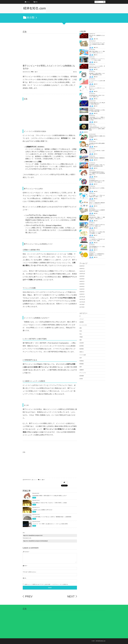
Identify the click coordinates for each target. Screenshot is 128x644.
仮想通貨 (82, 322)
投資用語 (82, 349)
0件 (33, 72)
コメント (35, 480)
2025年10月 (82, 274)
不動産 (81, 337)
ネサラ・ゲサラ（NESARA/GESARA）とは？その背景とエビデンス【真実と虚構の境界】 (97, 128)
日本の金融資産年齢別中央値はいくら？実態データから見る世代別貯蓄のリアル (97, 173)
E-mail (26, 572)
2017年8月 (82, 307)
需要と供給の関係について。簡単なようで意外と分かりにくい (97, 52)
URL (25, 578)
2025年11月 (82, 271)
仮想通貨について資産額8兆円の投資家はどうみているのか (97, 255)
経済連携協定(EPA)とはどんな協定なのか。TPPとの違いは (97, 181)
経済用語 (82, 346)
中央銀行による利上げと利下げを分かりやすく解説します (97, 225)
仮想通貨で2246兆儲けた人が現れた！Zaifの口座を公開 (97, 111)
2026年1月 (82, 269)
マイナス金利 (83, 355)
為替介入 (82, 352)
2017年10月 (82, 302)
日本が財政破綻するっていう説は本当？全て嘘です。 (97, 247)
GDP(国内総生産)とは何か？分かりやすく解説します (97, 96)
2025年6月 (82, 284)
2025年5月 (82, 287)
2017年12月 (82, 297)
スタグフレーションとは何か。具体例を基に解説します (97, 67)
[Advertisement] (50, 47)
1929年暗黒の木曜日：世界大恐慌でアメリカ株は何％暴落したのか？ (50, 496)
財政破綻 (82, 364)
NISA (81, 331)
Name (25, 566)
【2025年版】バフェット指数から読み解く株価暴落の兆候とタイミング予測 (97, 119)
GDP (81, 358)
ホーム (28, 2)
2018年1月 (82, 294)
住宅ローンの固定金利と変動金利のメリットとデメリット (97, 203)
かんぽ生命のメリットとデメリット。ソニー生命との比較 (97, 59)
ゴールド (82, 319)
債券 (81, 340)
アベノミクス (83, 373)
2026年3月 (82, 266)
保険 (81, 328)
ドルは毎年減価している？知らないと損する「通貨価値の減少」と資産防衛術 (52, 517)
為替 (81, 367)
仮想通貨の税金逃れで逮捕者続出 (97, 158)
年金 (81, 334)
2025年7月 (82, 281)
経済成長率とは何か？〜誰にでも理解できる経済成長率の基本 (97, 165)
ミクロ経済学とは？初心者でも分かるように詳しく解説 (97, 240)
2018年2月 (82, 292)
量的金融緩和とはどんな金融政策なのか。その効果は (97, 211)
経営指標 (82, 376)
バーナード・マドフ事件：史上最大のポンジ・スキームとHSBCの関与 (50, 524)
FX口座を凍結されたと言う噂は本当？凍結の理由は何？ (97, 103)
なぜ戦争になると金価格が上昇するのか (42, 510)
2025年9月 (82, 276)
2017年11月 (82, 299)
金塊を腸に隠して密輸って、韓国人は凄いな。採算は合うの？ (97, 218)
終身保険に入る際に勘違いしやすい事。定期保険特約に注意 (97, 74)
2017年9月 (82, 304)
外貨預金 (82, 361)
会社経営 (82, 343)
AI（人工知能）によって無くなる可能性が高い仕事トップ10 (97, 196)
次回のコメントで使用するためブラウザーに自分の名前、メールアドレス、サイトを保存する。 (47, 584)
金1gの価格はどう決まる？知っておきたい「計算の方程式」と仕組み (50, 503)
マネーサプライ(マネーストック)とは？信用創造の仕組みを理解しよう (97, 44)
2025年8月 (82, 279)
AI (80, 316)
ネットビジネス (83, 325)
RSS (36, 2)
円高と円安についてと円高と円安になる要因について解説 (97, 233)
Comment (26, 552)
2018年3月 (82, 289)
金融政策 (82, 370)
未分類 (34, 498)
